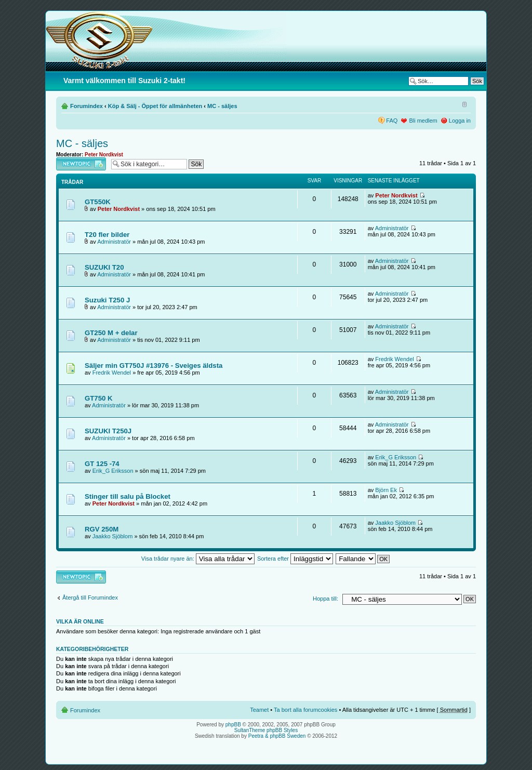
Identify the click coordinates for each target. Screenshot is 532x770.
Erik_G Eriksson (113, 471)
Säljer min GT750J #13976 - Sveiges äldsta (154, 366)
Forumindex (87, 106)
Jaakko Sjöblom (113, 536)
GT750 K (99, 398)
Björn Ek (386, 490)
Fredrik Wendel (112, 373)
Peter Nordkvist (104, 155)
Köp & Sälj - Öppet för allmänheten (155, 106)
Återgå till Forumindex (90, 598)
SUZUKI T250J (108, 431)
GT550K (98, 202)
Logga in (460, 121)
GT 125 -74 (102, 464)
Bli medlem (423, 121)
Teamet (259, 710)
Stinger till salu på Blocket (128, 496)
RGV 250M (102, 529)
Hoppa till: (325, 599)
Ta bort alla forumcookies (305, 710)
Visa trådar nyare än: (198, 559)
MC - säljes (222, 106)
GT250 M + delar (111, 333)
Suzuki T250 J (107, 300)
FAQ (392, 121)
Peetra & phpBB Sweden (277, 736)
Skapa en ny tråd (81, 164)
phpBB (233, 725)
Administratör (114, 242)
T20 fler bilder (107, 235)
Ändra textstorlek (463, 104)
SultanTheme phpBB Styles (266, 730)
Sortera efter (295, 559)
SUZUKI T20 (104, 267)
